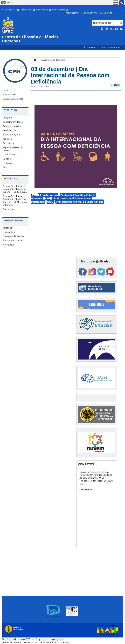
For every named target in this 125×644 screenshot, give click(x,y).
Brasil (10, 3)
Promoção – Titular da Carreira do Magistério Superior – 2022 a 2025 (15, 189)
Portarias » (8, 228)
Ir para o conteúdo (10, 10)
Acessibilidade (73, 13)
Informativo (9, 245)
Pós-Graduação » (11, 135)
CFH (47, 198)
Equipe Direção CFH (13, 99)
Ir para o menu (28, 10)
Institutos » (8, 163)
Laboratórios (9, 154)
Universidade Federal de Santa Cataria (80, 202)
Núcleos (7, 159)
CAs (5, 167)
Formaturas (9, 209)
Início (5, 90)
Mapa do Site (106, 13)
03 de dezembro (48, 195)
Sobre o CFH (9, 94)
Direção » (7, 118)
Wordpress (57, 639)
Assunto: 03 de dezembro (53, 60)
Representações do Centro (13, 149)
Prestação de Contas (13, 236)
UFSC (50, 202)
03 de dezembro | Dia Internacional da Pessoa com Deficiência (70, 75)
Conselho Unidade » (13, 122)
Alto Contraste (90, 13)
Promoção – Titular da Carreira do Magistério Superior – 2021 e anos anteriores (15, 200)
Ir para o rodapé (60, 10)
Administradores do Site (111, 48)
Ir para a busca (44, 10)
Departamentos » (12, 126)
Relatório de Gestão (13, 240)
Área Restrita (90, 48)
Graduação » (9, 130)
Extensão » (8, 143)
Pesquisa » (8, 139)
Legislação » (9, 232)
